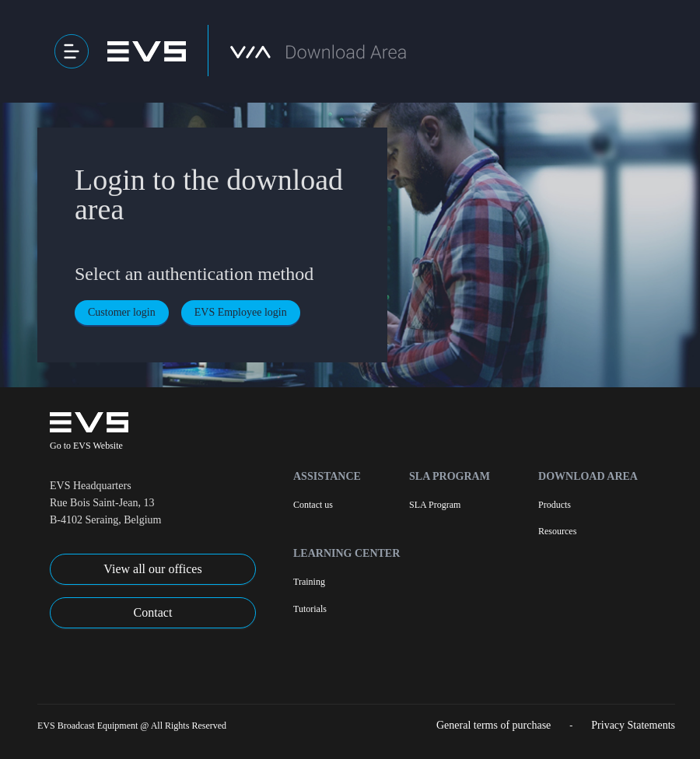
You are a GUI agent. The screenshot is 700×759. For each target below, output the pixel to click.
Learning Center (346, 553)
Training (309, 582)
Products (555, 505)
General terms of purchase (493, 725)
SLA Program (450, 476)
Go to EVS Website (86, 446)
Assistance (327, 476)
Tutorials (310, 609)
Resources (557, 531)
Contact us (313, 505)
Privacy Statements (633, 725)
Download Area (588, 476)
